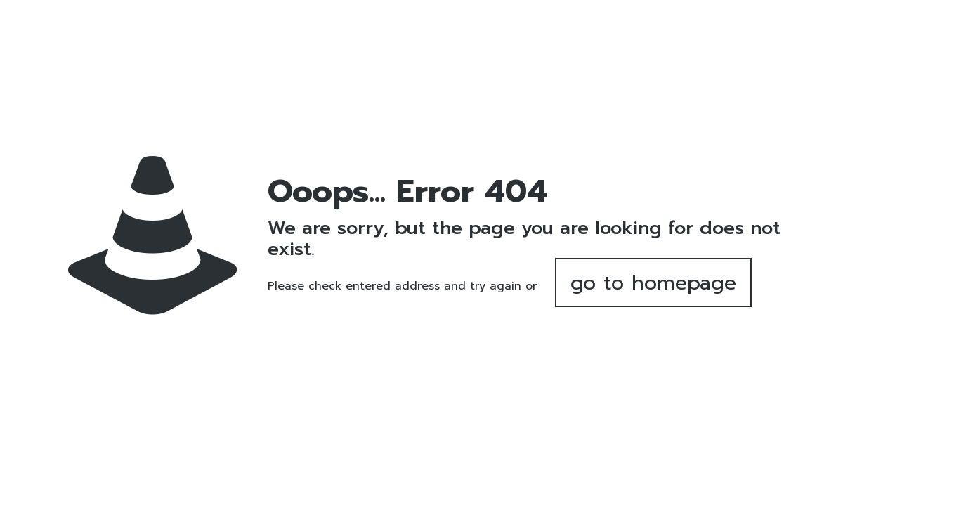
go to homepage (653, 283)
